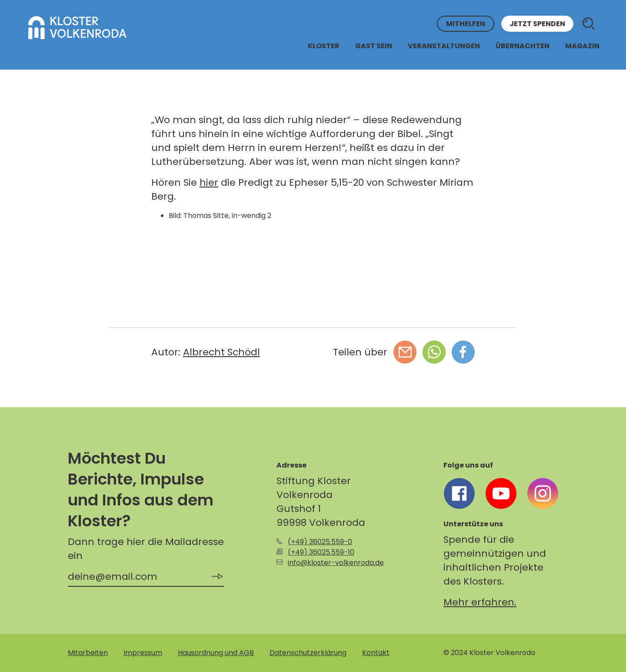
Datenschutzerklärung (308, 653)
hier (209, 182)
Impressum (143, 653)
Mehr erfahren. (480, 602)
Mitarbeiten (88, 653)
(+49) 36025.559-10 (321, 552)
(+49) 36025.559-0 (320, 542)
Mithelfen (466, 24)
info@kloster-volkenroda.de (336, 563)
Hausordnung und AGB (216, 653)
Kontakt (376, 653)
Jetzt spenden (537, 24)
